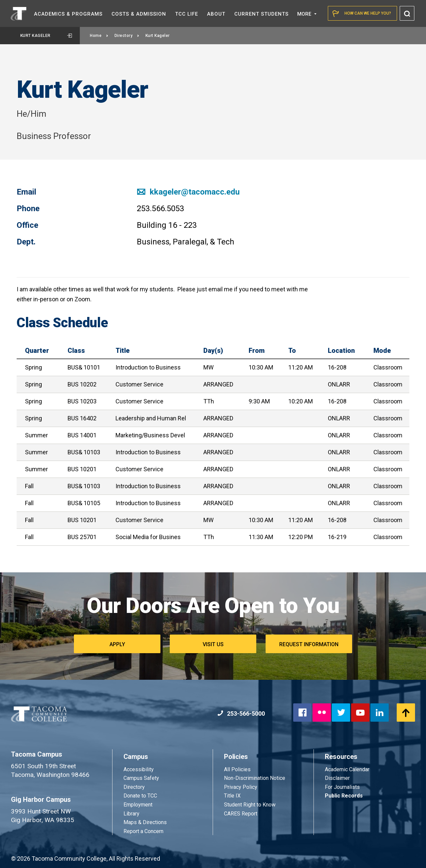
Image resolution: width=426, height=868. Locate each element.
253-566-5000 (241, 714)
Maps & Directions (145, 822)
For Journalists (342, 787)
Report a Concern (143, 831)
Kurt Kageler (46, 36)
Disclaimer (337, 778)
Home (99, 36)
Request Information (309, 644)
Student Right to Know (250, 805)
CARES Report (241, 814)
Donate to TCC (140, 796)
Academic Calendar (347, 769)
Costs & (139, 14)
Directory (127, 36)
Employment (138, 805)
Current (261, 14)
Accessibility (139, 769)
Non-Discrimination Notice (255, 778)
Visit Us (213, 644)
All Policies (238, 769)
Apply (117, 644)
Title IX (232, 796)
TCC (187, 14)
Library (131, 814)
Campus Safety (141, 778)
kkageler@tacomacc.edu (188, 192)
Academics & (68, 14)
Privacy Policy (241, 787)
